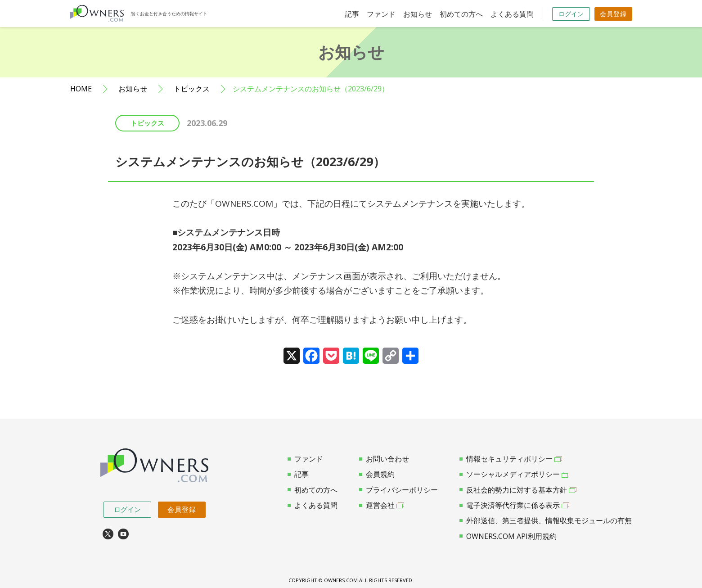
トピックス (192, 89)
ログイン (571, 14)
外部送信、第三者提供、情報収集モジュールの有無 (546, 520)
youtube (123, 534)
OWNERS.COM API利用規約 (508, 536)
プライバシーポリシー (398, 490)
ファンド (381, 14)
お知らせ (418, 14)
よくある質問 (512, 14)
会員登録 (613, 14)
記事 (352, 14)
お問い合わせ (384, 459)
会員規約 (377, 474)
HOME (81, 89)
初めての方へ (461, 14)
